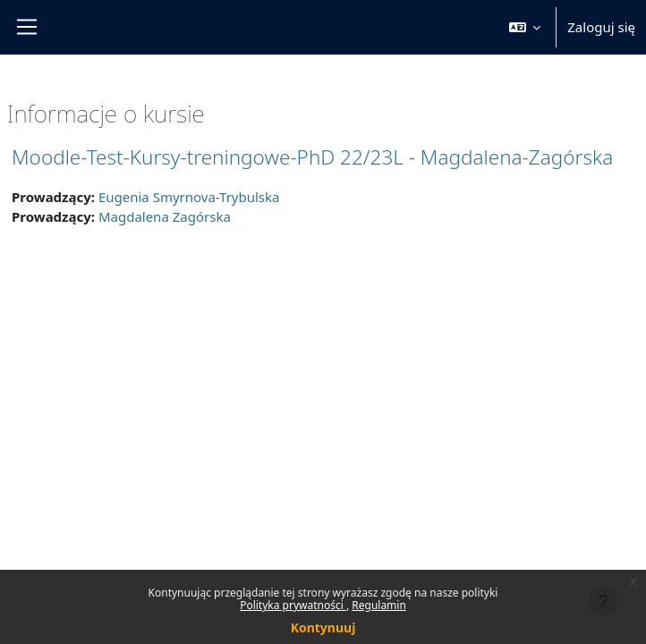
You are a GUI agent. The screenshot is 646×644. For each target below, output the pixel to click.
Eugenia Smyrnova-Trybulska (189, 197)
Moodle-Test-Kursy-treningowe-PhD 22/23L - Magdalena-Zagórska (312, 157)
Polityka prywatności (293, 605)
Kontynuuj (323, 627)
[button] (525, 27)
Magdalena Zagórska (165, 216)
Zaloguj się (601, 27)
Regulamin (379, 605)
